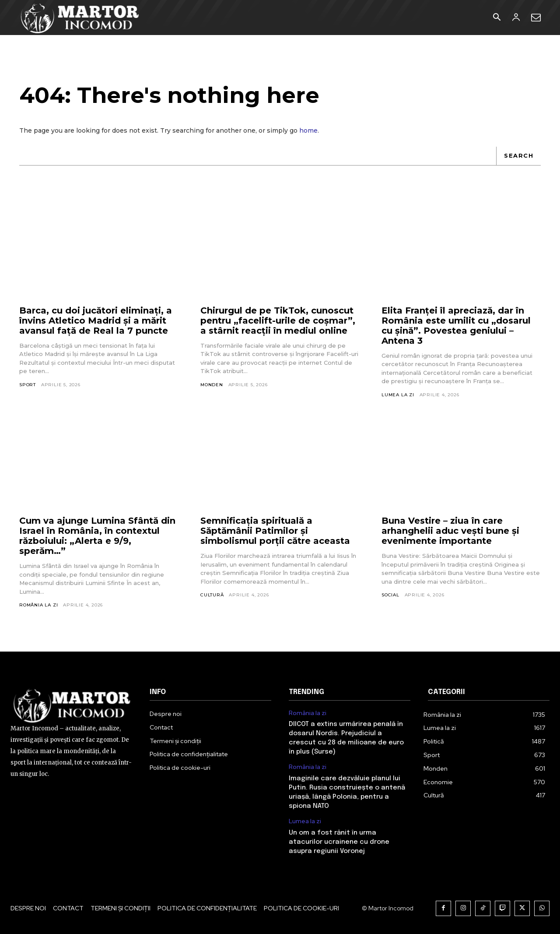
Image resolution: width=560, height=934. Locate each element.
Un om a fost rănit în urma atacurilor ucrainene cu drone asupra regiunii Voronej (339, 842)
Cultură (212, 595)
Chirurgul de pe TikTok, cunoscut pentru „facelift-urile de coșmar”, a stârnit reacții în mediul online (278, 321)
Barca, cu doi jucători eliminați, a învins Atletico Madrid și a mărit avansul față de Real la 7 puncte (96, 321)
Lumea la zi (398, 395)
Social (390, 595)
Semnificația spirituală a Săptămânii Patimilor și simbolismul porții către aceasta (275, 531)
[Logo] (80, 18)
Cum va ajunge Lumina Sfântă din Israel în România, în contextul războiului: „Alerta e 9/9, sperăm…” (97, 536)
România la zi (38, 605)
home (308, 130)
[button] (497, 18)
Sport (28, 385)
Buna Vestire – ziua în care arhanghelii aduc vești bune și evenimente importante (450, 531)
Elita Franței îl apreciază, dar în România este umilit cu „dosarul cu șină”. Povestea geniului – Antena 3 (456, 326)
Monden (212, 385)
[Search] (518, 156)
